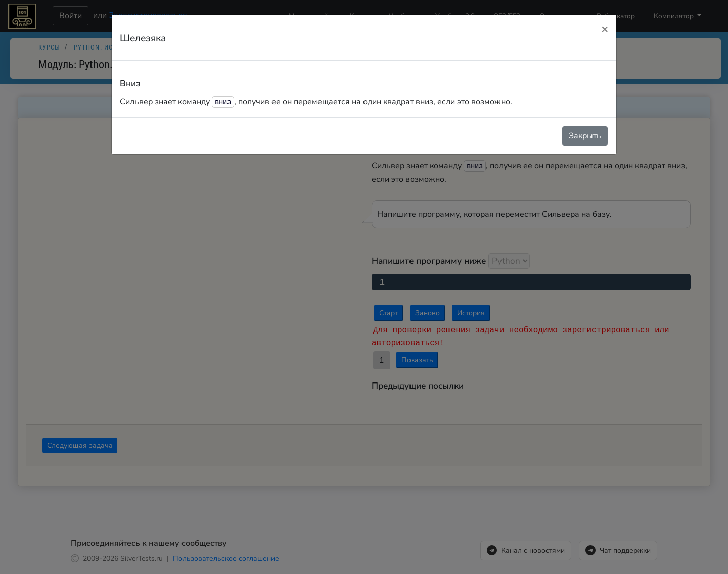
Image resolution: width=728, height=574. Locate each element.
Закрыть (585, 136)
